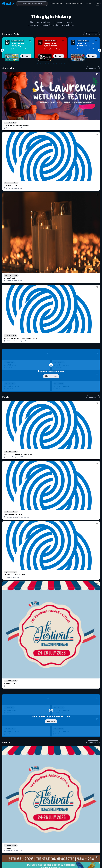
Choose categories (51, 366)
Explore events (11, 823)
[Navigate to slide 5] (42, 63)
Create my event (47, 828)
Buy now (26, 56)
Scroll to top (51, 790)
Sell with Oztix (47, 825)
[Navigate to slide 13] (55, 63)
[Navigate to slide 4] (41, 63)
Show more (93, 68)
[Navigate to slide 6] (44, 63)
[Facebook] (21, 865)
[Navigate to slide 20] (66, 63)
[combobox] (32, 4)
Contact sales (67, 820)
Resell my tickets (11, 837)
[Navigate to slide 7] (45, 63)
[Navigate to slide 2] (37, 63)
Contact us (93, 827)
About (92, 819)
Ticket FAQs (10, 832)
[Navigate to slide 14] (57, 63)
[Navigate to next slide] (100, 50)
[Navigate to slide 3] (39, 63)
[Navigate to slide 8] (47, 63)
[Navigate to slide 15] (58, 63)
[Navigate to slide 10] (50, 63)
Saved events (11, 826)
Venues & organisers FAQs (51, 831)
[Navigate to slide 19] (65, 63)
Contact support (22, 817)
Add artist (51, 210)
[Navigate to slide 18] (63, 63)
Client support (46, 835)
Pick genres (51, 506)
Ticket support (11, 834)
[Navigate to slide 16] (60, 63)
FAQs (92, 823)
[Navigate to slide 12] (53, 63)
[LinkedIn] (16, 865)
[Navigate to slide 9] (49, 63)
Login (63, 816)
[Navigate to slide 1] (36, 63)
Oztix (88, 4)
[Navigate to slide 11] (52, 63)
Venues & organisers (74, 4)
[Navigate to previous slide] (2, 50)
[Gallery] (51, 50)
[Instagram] (7, 865)
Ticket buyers (56, 4)
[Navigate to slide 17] (61, 63)
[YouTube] (12, 865)
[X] (26, 865)
